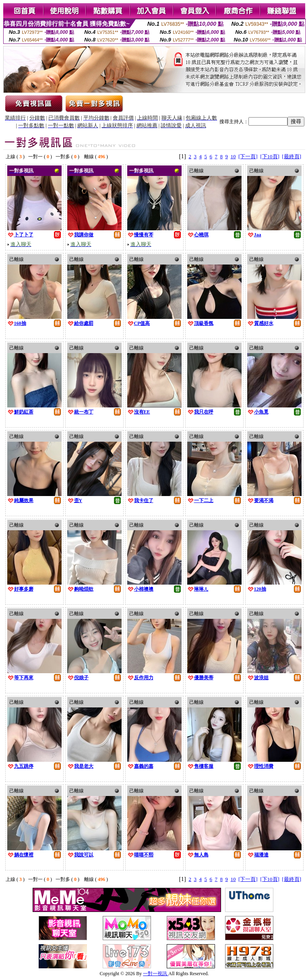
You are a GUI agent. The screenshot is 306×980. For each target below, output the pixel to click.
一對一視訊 (156, 974)
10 (233, 156)
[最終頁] (292, 156)
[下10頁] (270, 156)
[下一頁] (248, 156)
